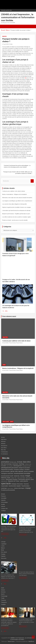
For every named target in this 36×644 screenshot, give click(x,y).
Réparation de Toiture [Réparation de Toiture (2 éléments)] (14, 481)
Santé (12, 422)
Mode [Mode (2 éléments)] (9, 478)
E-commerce (4, 454)
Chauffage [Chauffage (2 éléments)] (22, 464)
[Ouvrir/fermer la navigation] (3, 26)
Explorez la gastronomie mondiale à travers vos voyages (17, 207)
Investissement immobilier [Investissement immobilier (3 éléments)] (22, 473)
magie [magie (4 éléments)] (28, 476)
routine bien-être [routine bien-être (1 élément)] (4, 481)
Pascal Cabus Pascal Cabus (16, 343)
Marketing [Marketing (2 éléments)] (4, 478)
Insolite (3, 504)
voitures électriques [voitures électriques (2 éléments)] (19, 488)
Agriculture (4, 439)
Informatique (4, 502)
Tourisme (4, 600)
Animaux (3, 441)
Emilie (11, 44)
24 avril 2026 (5, 370)
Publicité (3, 556)
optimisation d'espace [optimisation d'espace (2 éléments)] (12, 479)
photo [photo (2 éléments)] (32, 479)
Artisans (3, 444)
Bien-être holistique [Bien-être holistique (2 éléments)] (6, 464)
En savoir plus (5, 534)
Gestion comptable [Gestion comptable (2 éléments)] (29, 471)
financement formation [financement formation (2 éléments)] (7, 470)
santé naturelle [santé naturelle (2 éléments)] (24, 481)
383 (5, 538)
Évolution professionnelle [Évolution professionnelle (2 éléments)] (8, 490)
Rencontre (4, 558)
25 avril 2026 (5, 343)
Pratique (3, 554)
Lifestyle (3, 542)
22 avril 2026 (5, 429)
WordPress (31, 641)
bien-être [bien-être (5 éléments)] (27, 462)
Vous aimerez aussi (9, 316)
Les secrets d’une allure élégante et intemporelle (14, 204)
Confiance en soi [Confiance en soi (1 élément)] (28, 464)
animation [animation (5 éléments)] (5, 462)
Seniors (3, 590)
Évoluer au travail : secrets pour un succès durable (15, 220)
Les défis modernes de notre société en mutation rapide (16, 217)
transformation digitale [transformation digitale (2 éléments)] (15, 486)
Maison (4, 36)
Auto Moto (4, 448)
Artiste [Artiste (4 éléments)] (20, 462)
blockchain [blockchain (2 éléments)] (15, 464)
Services (3, 592)
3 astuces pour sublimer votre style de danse (14, 191)
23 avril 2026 (5, 400)
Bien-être (5, 337)
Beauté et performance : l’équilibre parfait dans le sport (16, 214)
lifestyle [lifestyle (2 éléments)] (22, 476)
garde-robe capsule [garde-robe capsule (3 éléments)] (17, 471)
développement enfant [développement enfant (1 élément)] (27, 466)
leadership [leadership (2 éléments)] (17, 476)
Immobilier (4, 498)
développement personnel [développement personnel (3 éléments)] (9, 468)
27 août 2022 (5, 44)
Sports (3, 594)
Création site (4, 509)
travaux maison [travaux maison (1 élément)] (10, 488)
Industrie (3, 500)
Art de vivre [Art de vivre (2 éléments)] (13, 462)
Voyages (3, 604)
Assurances (4, 446)
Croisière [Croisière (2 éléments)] (4, 466)
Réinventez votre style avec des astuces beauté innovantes (17, 198)
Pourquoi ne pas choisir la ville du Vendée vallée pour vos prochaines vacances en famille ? (18, 173)
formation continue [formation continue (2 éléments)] (19, 470)
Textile (3, 598)
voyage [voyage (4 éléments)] (28, 488)
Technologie (4, 596)
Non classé (6, 422)
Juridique (3, 511)
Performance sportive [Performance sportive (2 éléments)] (24, 479)
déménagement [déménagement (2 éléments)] (18, 466)
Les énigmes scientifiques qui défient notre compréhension (17, 201)
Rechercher (32, 181)
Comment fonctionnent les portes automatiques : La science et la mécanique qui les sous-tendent (17, 166)
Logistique (4, 544)
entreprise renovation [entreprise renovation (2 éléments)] (24, 468)
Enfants (3, 494)
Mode (4, 365)
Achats (3, 437)
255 (6, 311)
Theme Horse (11, 641)
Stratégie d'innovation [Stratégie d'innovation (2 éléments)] (17, 484)
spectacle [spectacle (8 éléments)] (6, 484)
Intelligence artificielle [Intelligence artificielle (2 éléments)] (7, 474)
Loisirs (3, 546)
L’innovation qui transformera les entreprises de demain (16, 210)
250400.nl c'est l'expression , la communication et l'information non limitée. (18, 17)
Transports (4, 602)
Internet (3, 506)
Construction (4, 452)
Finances (3, 496)
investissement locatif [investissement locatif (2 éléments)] (7, 476)
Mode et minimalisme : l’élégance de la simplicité (14, 194)
